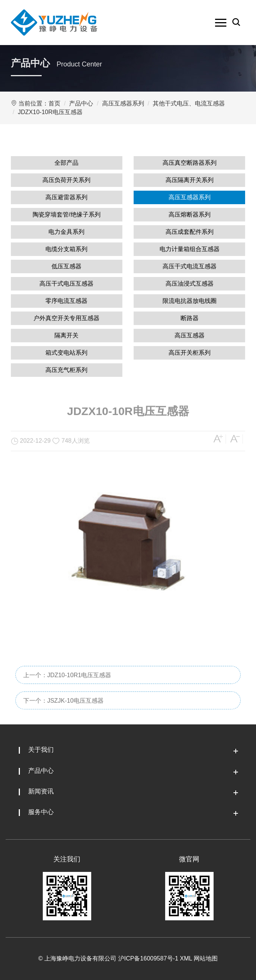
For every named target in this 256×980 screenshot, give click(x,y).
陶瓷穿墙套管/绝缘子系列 (66, 215)
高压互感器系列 (123, 103)
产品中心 (81, 103)
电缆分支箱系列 (66, 249)
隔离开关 (66, 335)
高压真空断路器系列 (190, 163)
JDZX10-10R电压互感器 (50, 112)
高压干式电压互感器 (66, 284)
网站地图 (206, 958)
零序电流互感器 (66, 301)
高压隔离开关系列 (190, 180)
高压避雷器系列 (66, 197)
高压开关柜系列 (190, 353)
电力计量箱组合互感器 (190, 249)
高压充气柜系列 (66, 370)
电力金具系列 (66, 232)
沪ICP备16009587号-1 (148, 958)
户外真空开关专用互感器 (66, 318)
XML (186, 958)
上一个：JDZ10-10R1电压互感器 (67, 687)
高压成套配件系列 (190, 232)
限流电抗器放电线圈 (190, 301)
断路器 (190, 318)
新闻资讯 (41, 791)
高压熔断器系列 (190, 215)
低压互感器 (66, 266)
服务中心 (41, 812)
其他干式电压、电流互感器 (189, 103)
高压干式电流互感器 (190, 266)
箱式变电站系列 (66, 353)
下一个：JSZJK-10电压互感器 (63, 712)
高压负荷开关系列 (66, 180)
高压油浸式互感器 (190, 284)
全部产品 (66, 163)
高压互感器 (190, 335)
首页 (54, 103)
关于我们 (41, 750)
